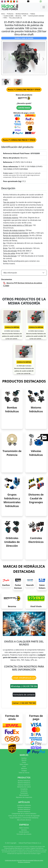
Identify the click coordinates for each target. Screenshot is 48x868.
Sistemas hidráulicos (24, 785)
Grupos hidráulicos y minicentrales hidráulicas (24, 818)
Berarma (18, 16)
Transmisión (24, 793)
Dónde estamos (24, 832)
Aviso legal (19, 860)
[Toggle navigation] (44, 7)
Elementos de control (24, 787)
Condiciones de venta (10, 860)
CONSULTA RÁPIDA (12, 327)
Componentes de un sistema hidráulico (24, 814)
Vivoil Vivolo (36, 606)
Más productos (24, 795)
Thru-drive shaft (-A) (15, 18)
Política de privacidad (28, 860)
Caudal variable (8, 16)
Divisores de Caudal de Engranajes (36, 498)
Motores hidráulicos (24, 783)
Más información (10, 273)
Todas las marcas (24, 773)
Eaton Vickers (24, 764)
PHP (25, 16)
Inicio (3, 14)
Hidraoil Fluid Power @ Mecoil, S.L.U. (30, 843)
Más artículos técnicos (24, 820)
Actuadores (24, 789)
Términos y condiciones (24, 862)
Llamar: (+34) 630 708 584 (24, 703)
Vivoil (24, 766)
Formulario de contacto (24, 695)
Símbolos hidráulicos (24, 807)
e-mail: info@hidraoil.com (24, 678)
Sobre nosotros (24, 828)
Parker (24, 762)
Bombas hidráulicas (22, 14)
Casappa (24, 771)
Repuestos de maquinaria (24, 797)
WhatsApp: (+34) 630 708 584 (24, 686)
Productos (10, 14)
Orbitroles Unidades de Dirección (12, 542)
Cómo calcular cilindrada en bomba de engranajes (24, 816)
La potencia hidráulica (24, 805)
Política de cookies (38, 860)
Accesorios (24, 791)
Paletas (33, 14)
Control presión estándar (36, 16)
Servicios (24, 830)
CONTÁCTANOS (24, 108)
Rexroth (30, 585)
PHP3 (5, 18)
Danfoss (6, 585)
